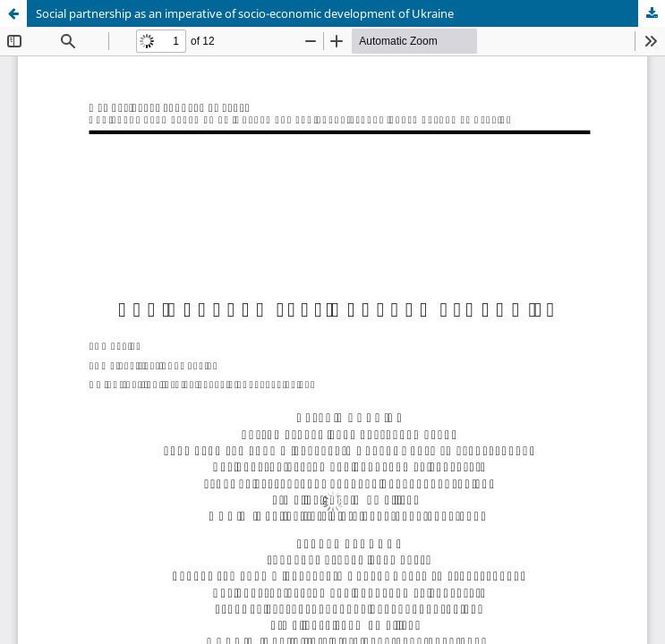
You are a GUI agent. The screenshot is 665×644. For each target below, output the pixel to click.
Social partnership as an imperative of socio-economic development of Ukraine (245, 13)
